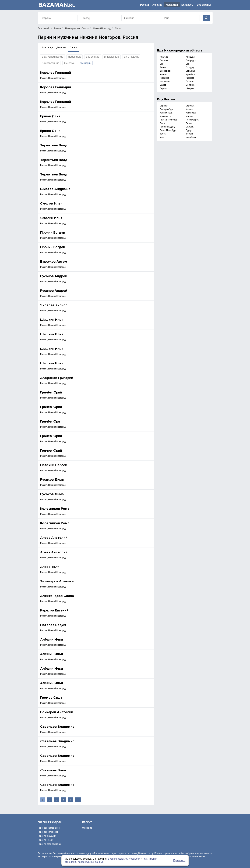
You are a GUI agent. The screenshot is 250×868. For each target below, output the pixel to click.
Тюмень (190, 134)
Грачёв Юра (50, 421)
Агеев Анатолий (54, 538)
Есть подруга (131, 57)
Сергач (163, 88)
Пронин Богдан (53, 233)
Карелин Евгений (54, 610)
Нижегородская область (77, 28)
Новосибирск (192, 120)
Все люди (47, 47)
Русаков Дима (52, 480)
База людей (44, 28)
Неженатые (75, 57)
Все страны (204, 5)
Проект (87, 822)
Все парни (85, 63)
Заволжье (191, 71)
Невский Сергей (54, 465)
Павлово (190, 81)
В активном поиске (52, 57)
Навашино (165, 81)
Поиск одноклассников (49, 828)
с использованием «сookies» (124, 859)
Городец (190, 67)
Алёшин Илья (52, 639)
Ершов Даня (50, 116)
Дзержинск (165, 71)
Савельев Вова (53, 770)
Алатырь (164, 57)
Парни (73, 47)
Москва (189, 116)
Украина (157, 5)
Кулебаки (190, 74)
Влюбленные (112, 57)
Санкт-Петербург (168, 130)
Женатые (69, 63)
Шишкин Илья (52, 320)
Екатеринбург (166, 109)
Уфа (162, 137)
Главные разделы (50, 822)
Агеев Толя (50, 567)
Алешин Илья (52, 654)
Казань (189, 109)
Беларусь (187, 5)
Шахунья (190, 88)
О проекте (87, 828)
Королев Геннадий (56, 73)
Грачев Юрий (51, 407)
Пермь (189, 123)
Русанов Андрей (54, 276)
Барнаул (164, 106)
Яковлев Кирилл (54, 305)
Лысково (190, 78)
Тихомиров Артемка (57, 581)
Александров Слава (57, 596)
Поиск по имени (45, 840)
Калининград (166, 113)
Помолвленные (51, 63)
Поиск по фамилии (47, 836)
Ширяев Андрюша (55, 189)
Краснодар (191, 113)
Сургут (189, 130)
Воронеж (190, 106)
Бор (162, 64)
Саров (163, 85)
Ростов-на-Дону (167, 127)
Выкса (163, 67)
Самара (190, 127)
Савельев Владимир (57, 727)
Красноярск (165, 116)
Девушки (61, 47)
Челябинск (191, 137)
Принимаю (179, 860)
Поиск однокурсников (48, 832)
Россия (145, 5)
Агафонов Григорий (57, 378)
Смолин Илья (51, 203)
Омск (162, 123)
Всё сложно (93, 57)
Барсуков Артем (54, 262)
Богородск (191, 60)
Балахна (164, 60)
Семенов (190, 85)
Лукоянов (164, 78)
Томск (163, 134)
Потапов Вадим (53, 625)
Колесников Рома (55, 509)
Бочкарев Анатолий (57, 712)
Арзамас (190, 57)
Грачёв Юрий (51, 392)
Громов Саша (51, 698)
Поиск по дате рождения (50, 844)
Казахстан (172, 5)
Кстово (163, 74)
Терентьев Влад (54, 145)
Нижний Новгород (102, 28)
